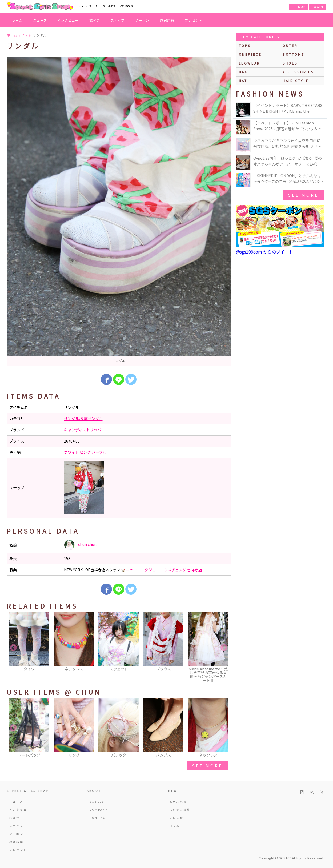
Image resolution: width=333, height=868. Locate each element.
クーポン (143, 20)
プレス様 (176, 818)
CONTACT (99, 818)
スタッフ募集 (180, 809)
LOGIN (318, 7)
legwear (250, 63)
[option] (119, 211)
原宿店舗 (167, 20)
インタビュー (68, 20)
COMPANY (99, 809)
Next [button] (224, 648)
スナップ (118, 20)
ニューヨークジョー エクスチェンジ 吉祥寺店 (164, 570)
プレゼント (194, 20)
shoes (290, 63)
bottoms (293, 54)
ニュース (40, 20)
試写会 (95, 20)
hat (243, 81)
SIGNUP (299, 7)
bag (244, 72)
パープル (99, 452)
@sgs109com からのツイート (264, 252)
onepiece (250, 54)
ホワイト (71, 452)
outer (290, 45)
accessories (298, 72)
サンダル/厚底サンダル (83, 419)
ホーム (17, 20)
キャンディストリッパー (84, 430)
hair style (296, 81)
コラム (175, 826)
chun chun (80, 545)
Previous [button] (13, 648)
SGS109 (97, 801)
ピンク (85, 452)
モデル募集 (178, 801)
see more (207, 766)
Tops (245, 45)
